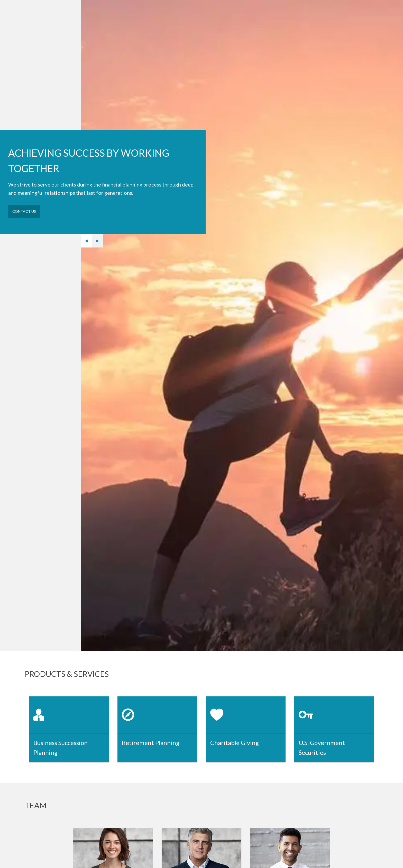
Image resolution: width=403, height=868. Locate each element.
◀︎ (88, 241)
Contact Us (24, 211)
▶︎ (99, 241)
